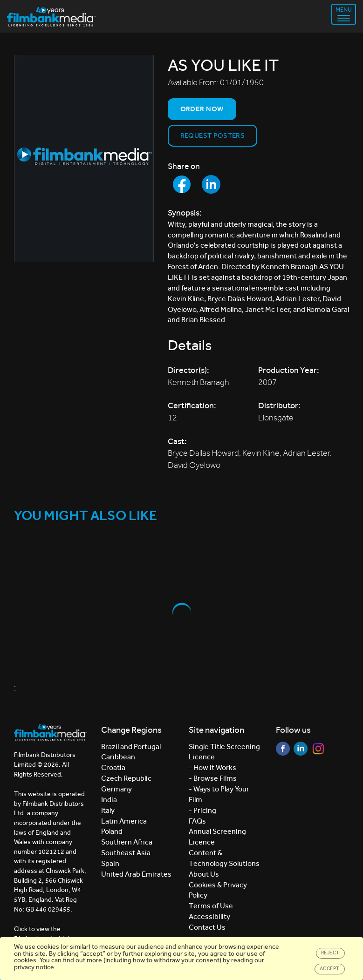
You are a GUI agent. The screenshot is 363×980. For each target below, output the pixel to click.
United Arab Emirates (136, 874)
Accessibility (209, 916)
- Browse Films (213, 778)
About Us (204, 874)
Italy (108, 810)
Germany (116, 789)
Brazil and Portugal (131, 747)
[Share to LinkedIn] (211, 184)
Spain (110, 863)
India (109, 800)
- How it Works (212, 767)
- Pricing (202, 810)
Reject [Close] (330, 953)
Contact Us (207, 927)
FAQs (197, 821)
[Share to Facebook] (182, 184)
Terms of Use (211, 906)
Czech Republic (126, 778)
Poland (112, 831)
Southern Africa (127, 842)
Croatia (113, 767)
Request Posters (213, 135)
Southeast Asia (126, 853)
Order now (202, 109)
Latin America (124, 821)
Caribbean (118, 757)
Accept (330, 969)
